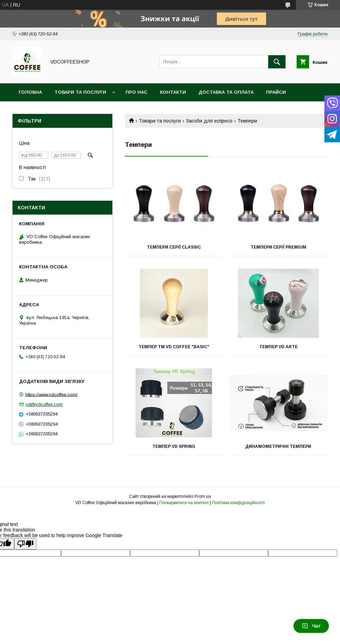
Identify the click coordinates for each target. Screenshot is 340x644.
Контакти (173, 92)
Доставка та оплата (226, 92)
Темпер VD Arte (278, 347)
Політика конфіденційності (238, 503)
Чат (311, 626)
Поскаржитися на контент (184, 503)
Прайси (276, 92)
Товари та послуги (80, 92)
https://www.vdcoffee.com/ (52, 394)
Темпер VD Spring (174, 446)
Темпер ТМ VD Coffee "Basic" (174, 347)
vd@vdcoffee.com (44, 404)
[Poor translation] (25, 544)
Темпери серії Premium (278, 247)
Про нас (137, 92)
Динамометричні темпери (278, 446)
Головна (30, 92)
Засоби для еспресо (209, 121)
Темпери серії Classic (174, 247)
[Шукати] (277, 62)
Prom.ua (203, 496)
